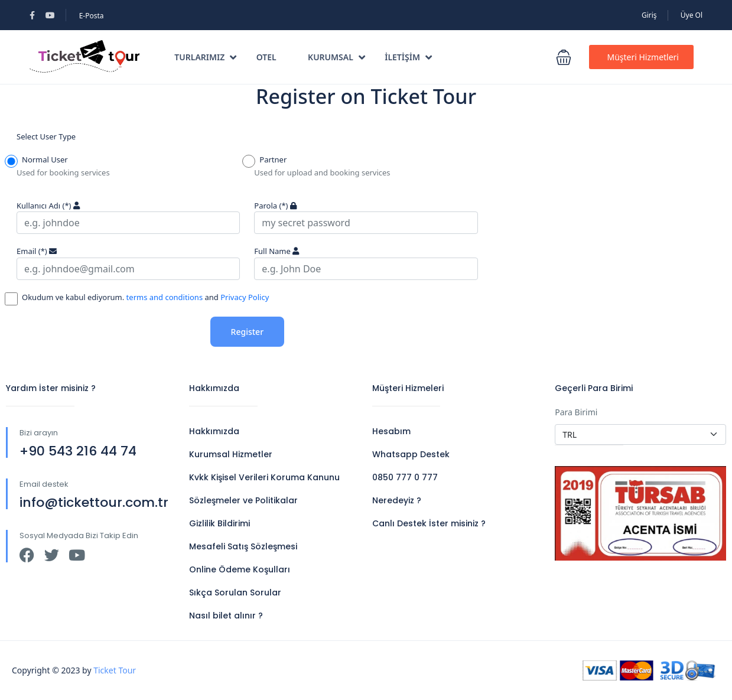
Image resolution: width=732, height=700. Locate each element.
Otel (266, 57)
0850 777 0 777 (405, 477)
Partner (270, 161)
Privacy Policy (245, 297)
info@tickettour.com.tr (94, 502)
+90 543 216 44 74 (78, 451)
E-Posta (92, 16)
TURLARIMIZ (205, 57)
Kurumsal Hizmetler (231, 454)
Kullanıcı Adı (44, 206)
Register (247, 332)
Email (32, 251)
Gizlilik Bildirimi (219, 523)
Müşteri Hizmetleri (643, 57)
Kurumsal (336, 57)
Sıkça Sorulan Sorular (235, 592)
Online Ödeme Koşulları (240, 569)
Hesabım (391, 431)
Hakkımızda (214, 431)
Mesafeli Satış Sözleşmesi (243, 546)
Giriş (649, 15)
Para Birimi (576, 412)
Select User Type (46, 136)
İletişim (408, 57)
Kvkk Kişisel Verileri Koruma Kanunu (264, 477)
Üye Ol (692, 15)
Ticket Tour (115, 670)
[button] (564, 57)
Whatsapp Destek (411, 454)
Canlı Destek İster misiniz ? (429, 523)
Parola (271, 206)
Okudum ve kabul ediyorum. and (143, 298)
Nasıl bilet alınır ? (226, 616)
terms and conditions (163, 297)
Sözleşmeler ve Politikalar (243, 500)
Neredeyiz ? (397, 500)
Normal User (42, 161)
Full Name (272, 251)
